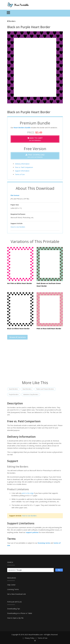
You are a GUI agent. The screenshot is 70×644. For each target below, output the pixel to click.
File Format (15, 195)
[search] (30, 570)
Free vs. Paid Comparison (24, 167)
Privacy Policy (30, 638)
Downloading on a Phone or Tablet (20, 613)
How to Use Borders (18, 227)
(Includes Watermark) (35, 156)
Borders (11, 21)
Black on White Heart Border (18, 329)
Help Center (11, 585)
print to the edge (28, 493)
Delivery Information (22, 164)
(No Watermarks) (35, 139)
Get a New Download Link (16, 594)
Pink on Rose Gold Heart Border (49, 329)
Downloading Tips (14, 609)
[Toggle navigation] (8, 13)
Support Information (22, 171)
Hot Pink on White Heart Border (20, 283)
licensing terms (44, 543)
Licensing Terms (13, 589)
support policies (32, 532)
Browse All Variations (18, 337)
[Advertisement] (35, 361)
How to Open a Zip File (15, 618)
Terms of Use (20, 174)
